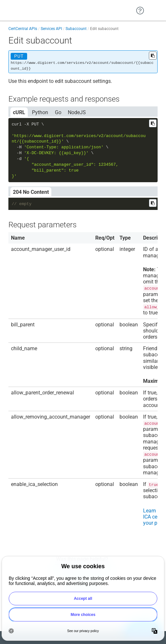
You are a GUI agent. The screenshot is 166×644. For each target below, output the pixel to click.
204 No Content (31, 192)
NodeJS (77, 112)
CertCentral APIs (23, 29)
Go (58, 112)
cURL (19, 112)
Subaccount (76, 29)
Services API (51, 29)
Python (40, 112)
